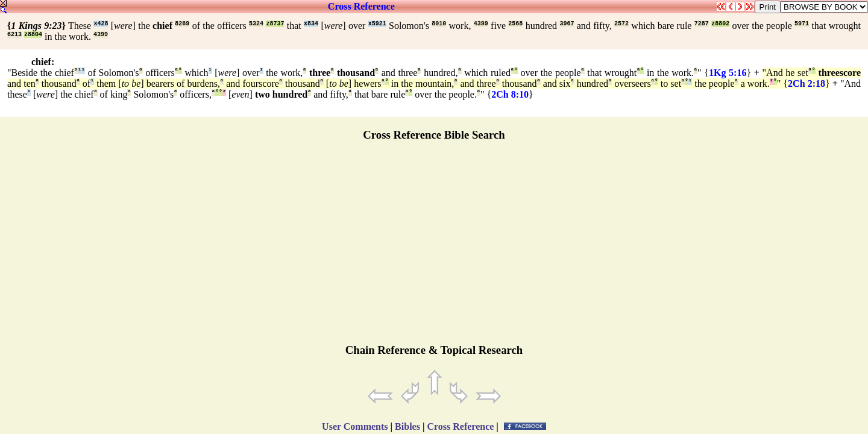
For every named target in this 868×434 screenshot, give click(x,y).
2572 (621, 24)
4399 (481, 24)
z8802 (720, 24)
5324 (256, 24)
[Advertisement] (434, 248)
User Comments (355, 426)
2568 (515, 24)
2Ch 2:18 (807, 83)
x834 (311, 24)
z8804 (33, 35)
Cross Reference (361, 6)
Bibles (407, 426)
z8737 (275, 24)
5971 (802, 24)
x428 (101, 24)
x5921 (377, 24)
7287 (702, 24)
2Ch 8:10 (510, 94)
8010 (439, 24)
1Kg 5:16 (728, 73)
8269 (182, 24)
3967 (567, 24)
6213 (14, 35)
